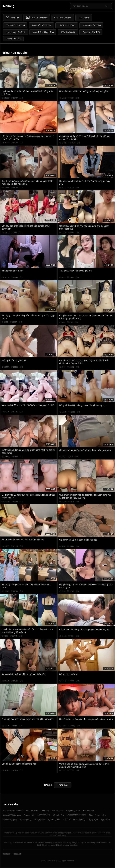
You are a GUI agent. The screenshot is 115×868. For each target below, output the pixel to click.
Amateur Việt (29, 815)
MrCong (9, 6)
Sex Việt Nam (32, 811)
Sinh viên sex (44, 815)
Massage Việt (26, 820)
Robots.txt (17, 854)
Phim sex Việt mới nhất (13, 811)
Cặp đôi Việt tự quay (12, 815)
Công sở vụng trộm (97, 815)
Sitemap (6, 854)
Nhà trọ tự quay (10, 820)
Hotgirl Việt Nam (73, 811)
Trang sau (63, 785)
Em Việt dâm (89, 811)
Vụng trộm (93, 820)
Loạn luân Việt (79, 820)
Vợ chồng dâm (54, 820)
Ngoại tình (105, 820)
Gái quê (67, 819)
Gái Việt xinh (58, 811)
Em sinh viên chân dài (76, 815)
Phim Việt (45, 811)
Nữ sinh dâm (58, 815)
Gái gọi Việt (40, 820)
